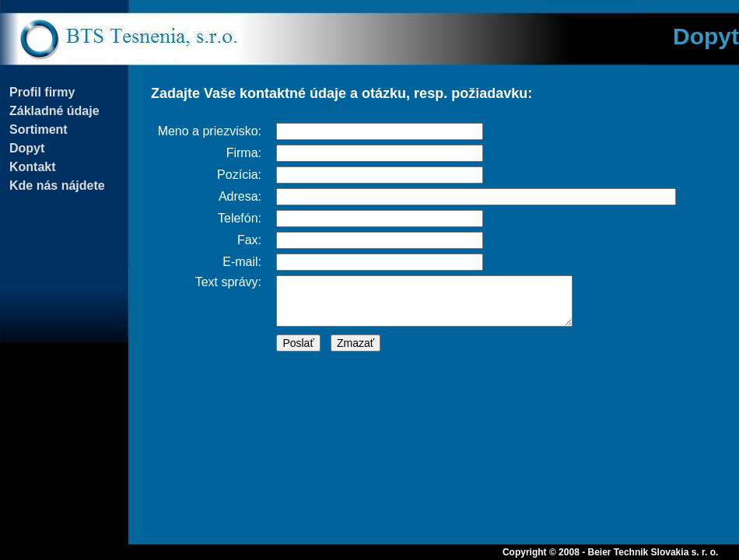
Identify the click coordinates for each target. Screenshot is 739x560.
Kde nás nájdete (57, 185)
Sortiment (39, 129)
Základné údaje (54, 111)
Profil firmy (42, 92)
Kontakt (33, 167)
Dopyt (27, 148)
